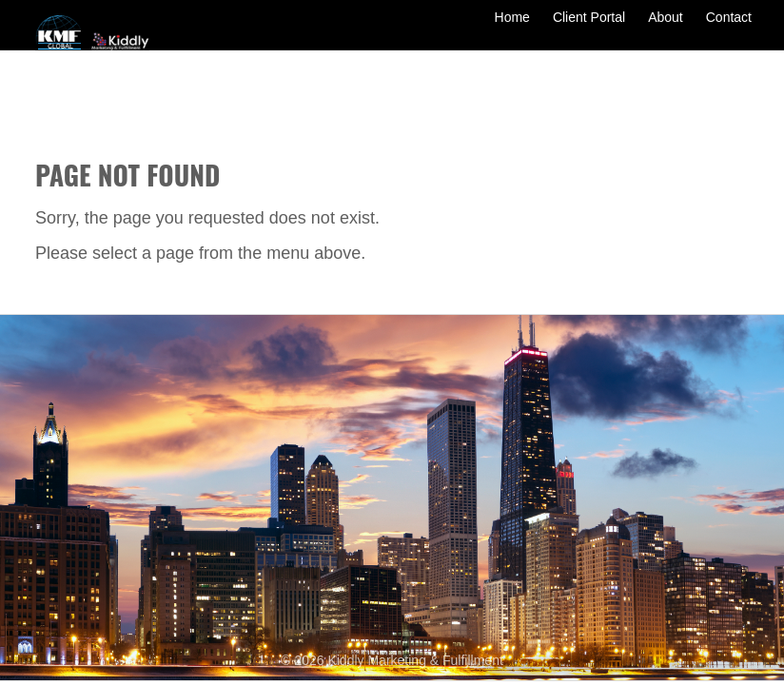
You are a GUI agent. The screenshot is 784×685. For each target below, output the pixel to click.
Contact (729, 30)
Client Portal (589, 30)
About (666, 30)
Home (512, 30)
